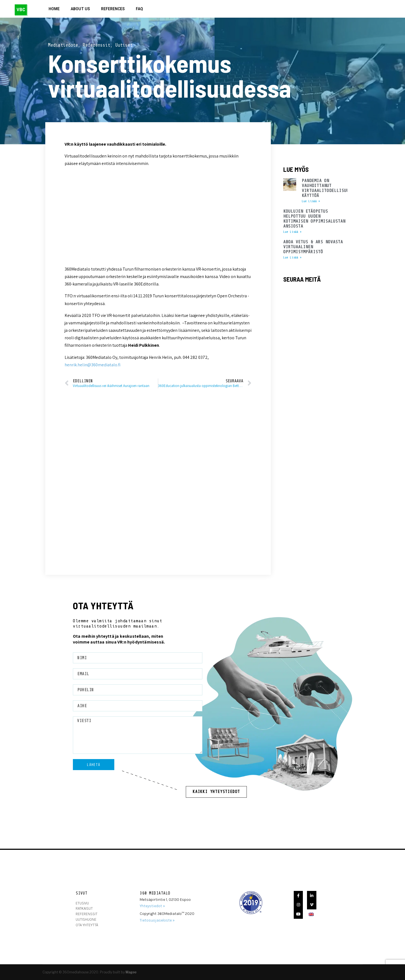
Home (54, 9)
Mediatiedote (63, 45)
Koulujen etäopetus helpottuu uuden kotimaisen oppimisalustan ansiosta (314, 219)
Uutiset (124, 45)
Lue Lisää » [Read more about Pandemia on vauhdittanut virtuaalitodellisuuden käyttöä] (311, 201)
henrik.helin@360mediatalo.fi (92, 365)
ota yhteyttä (87, 925)
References (113, 9)
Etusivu (82, 903)
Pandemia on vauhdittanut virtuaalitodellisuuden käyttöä (329, 188)
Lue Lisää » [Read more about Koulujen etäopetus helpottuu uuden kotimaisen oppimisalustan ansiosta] (292, 232)
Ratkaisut (84, 908)
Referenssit (96, 45)
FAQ (139, 9)
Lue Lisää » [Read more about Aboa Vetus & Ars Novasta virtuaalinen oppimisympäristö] (292, 257)
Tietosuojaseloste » (157, 920)
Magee (131, 972)
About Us (80, 9)
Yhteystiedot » (152, 906)
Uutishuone (86, 919)
